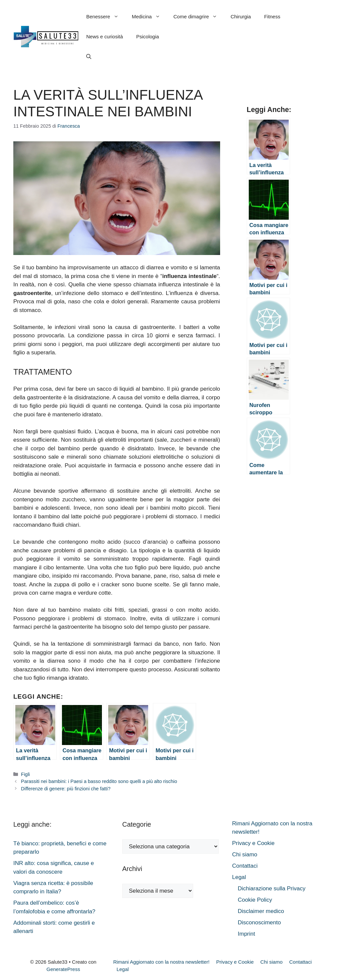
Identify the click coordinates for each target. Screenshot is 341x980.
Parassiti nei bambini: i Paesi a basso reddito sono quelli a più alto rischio (99, 781)
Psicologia (148, 36)
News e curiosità (105, 36)
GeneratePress (63, 969)
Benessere (106, 17)
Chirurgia (241, 16)
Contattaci (245, 866)
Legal (239, 877)
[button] (89, 57)
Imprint (246, 934)
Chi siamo (245, 854)
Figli (25, 774)
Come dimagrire (199, 17)
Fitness (272, 16)
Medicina (149, 17)
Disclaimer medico (261, 911)
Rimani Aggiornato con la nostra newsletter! (161, 962)
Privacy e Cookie (253, 843)
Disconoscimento (259, 922)
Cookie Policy (255, 900)
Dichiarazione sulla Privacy (272, 888)
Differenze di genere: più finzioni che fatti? (66, 789)
